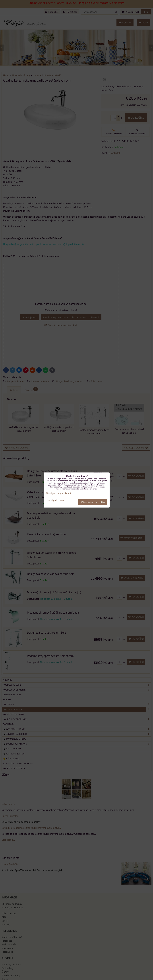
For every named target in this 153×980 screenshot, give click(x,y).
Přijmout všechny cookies (93, 502)
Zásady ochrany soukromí (58, 493)
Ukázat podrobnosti (55, 500)
